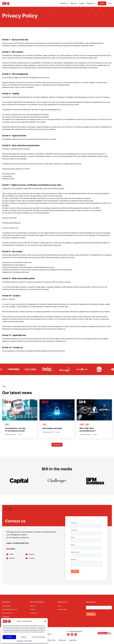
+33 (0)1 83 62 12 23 (76, 631)
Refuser (24, 637)
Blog (60, 606)
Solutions (63, 3)
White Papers (63, 609)
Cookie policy (20, 641)
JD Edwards (6, 606)
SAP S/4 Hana (7, 613)
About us (74, 3)
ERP (7, 424)
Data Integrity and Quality (52, 428)
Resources (90, 3)
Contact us (34, 613)
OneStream (6, 617)
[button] (45, 621)
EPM (82, 424)
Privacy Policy (28, 641)
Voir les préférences (39, 637)
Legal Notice (73, 640)
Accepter (9, 637)
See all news (57, 445)
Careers (82, 3)
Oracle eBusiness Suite (10, 609)
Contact (102, 3)
